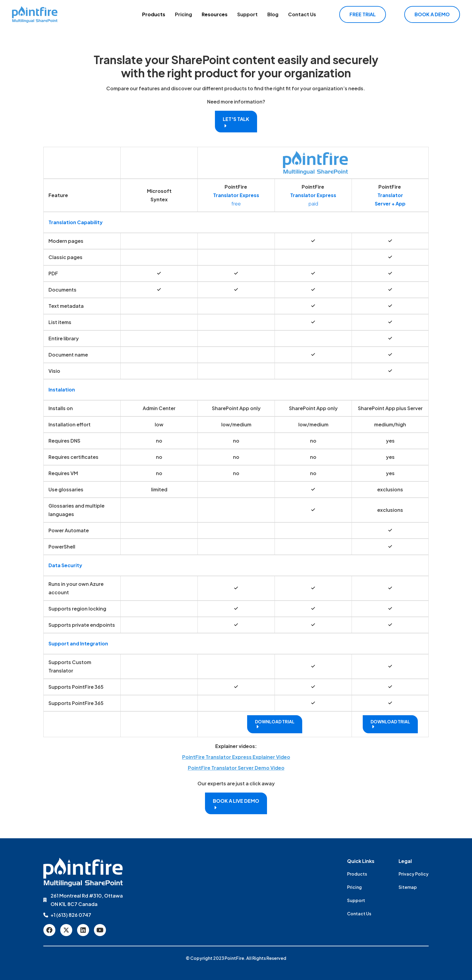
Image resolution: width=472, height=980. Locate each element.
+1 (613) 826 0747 (71, 915)
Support (247, 14)
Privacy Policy (414, 874)
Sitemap (408, 887)
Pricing (183, 14)
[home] (35, 14)
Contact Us (302, 14)
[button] (154, 14)
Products (154, 14)
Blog (273, 14)
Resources (215, 14)
